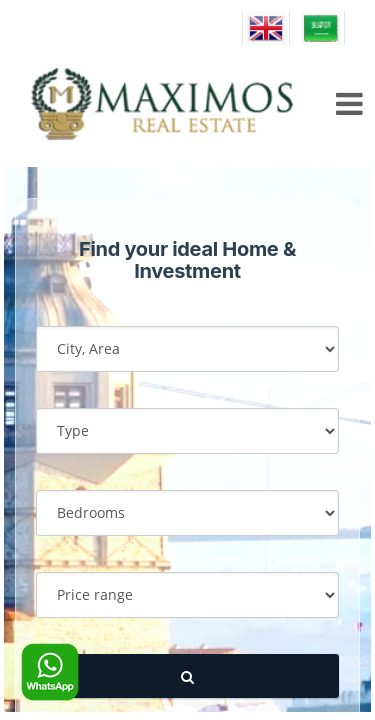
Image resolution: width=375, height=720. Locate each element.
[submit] (187, 676)
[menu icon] (346, 104)
